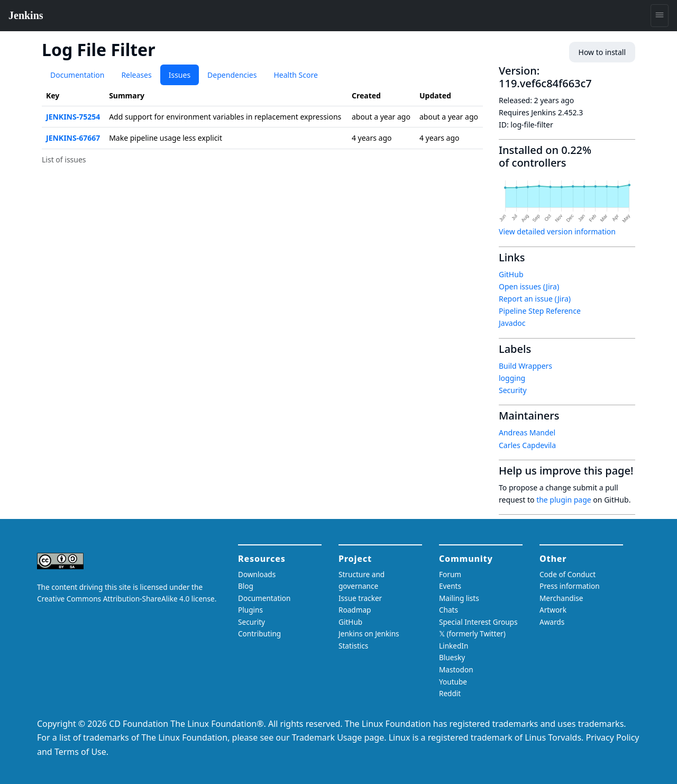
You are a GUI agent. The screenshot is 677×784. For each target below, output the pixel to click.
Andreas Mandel (527, 432)
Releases (136, 75)
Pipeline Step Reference (540, 311)
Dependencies (232, 75)
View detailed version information (557, 231)
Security (513, 390)
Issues (180, 75)
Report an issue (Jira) (535, 299)
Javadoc (512, 323)
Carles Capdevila (527, 445)
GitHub (511, 274)
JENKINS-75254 (73, 117)
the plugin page (564, 500)
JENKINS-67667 (73, 138)
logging (512, 378)
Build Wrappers (525, 366)
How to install (602, 52)
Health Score (295, 75)
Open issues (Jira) (529, 286)
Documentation (77, 75)
